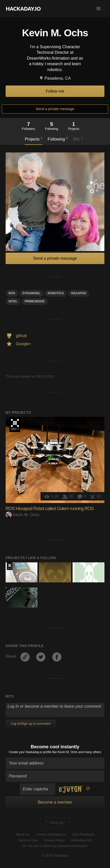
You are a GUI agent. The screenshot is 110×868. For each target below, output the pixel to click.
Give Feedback (83, 834)
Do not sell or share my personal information (55, 846)
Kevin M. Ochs (23, 515)
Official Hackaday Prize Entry (10, 566)
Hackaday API (81, 840)
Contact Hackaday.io (51, 834)
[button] (99, 9)
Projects (33, 139)
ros (12, 293)
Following (58, 139)
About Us (23, 834)
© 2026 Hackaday (55, 855)
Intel (13, 301)
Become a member (55, 802)
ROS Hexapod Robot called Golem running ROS (50, 509)
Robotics (56, 293)
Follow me (55, 91)
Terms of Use (28, 840)
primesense (35, 301)
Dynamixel (31, 293)
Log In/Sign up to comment (31, 724)
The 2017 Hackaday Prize (15, 424)
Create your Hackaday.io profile (30, 752)
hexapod (79, 293)
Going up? (54, 823)
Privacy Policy (54, 840)
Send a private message (55, 109)
